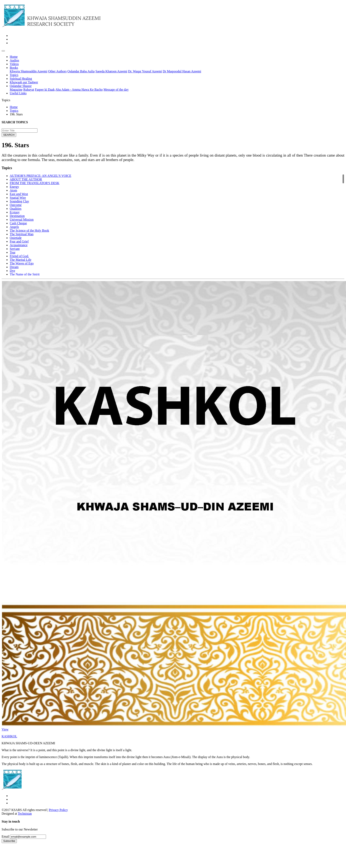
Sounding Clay (19, 201)
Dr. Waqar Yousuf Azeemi (145, 71)
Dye (12, 271)
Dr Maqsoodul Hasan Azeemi (182, 71)
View (5, 729)
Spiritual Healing (21, 79)
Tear (13, 252)
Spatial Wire (18, 198)
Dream (14, 267)
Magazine (16, 90)
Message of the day (116, 90)
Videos (14, 64)
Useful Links (18, 93)
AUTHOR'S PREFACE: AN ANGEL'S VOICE (41, 176)
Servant (15, 249)
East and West (19, 194)
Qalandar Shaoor (21, 86)
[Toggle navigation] (3, 51)
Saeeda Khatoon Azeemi (111, 71)
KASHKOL (9, 736)
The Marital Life (21, 260)
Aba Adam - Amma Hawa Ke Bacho (79, 90)
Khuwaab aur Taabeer (24, 82)
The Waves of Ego (22, 263)
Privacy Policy (58, 810)
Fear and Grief (19, 241)
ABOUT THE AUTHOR (26, 179)
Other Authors (57, 71)
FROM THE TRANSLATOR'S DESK (35, 183)
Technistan (25, 814)
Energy (14, 187)
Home (14, 57)
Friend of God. (19, 256)
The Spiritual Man (22, 234)
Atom (13, 190)
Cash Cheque (18, 223)
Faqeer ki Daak (45, 90)
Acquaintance (19, 245)
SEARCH (9, 135)
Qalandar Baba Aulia (81, 71)
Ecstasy (15, 212)
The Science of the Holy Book (29, 230)
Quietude (16, 238)
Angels (14, 227)
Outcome (16, 205)
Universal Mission (22, 220)
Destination (17, 216)
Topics (14, 75)
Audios (14, 60)
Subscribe (9, 841)
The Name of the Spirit (25, 274)
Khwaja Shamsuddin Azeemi (29, 71)
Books (14, 68)
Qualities (16, 209)
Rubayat (29, 90)
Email (5, 836)
